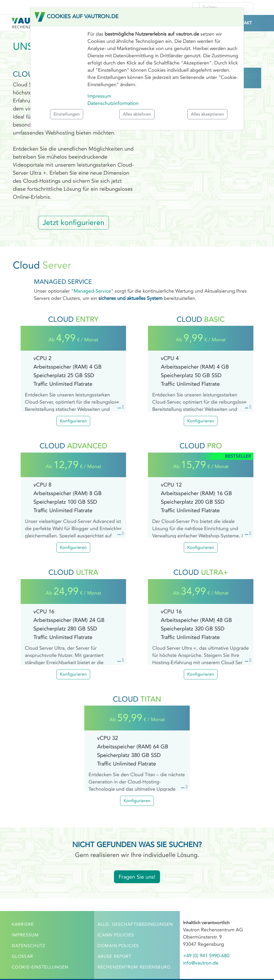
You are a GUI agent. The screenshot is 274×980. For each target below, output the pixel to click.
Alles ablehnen (137, 114)
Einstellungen (67, 114)
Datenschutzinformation (113, 103)
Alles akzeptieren (207, 114)
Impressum (99, 96)
